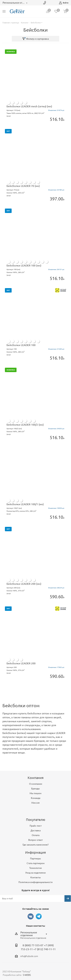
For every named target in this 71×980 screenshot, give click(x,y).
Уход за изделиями (35, 873)
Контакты (36, 877)
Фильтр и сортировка (35, 39)
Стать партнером (36, 863)
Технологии (35, 868)
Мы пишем (35, 793)
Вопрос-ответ (35, 840)
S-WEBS (27, 975)
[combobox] (35, 934)
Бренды (35, 789)
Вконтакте (31, 916)
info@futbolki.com (29, 956)
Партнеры (35, 859)
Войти (64, 3)
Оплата (36, 835)
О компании (36, 784)
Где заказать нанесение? (36, 845)
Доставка (36, 830)
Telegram (39, 916)
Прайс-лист (36, 826)
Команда (36, 798)
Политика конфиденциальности (35, 882)
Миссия (35, 803)
